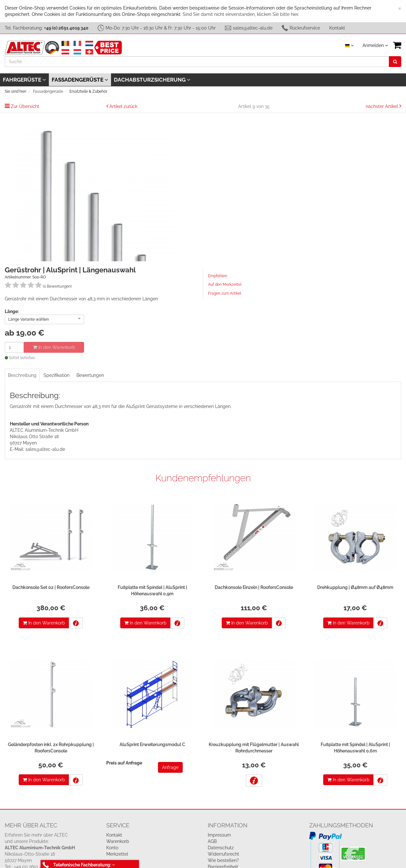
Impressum (219, 835)
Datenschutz (221, 848)
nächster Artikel (383, 106)
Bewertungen (90, 375)
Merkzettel (117, 854)
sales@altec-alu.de (253, 28)
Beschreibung (22, 375)
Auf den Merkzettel (225, 284)
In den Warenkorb (54, 347)
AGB (212, 841)
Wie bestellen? (223, 860)
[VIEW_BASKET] (397, 45)
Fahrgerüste (24, 80)
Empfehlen (218, 276)
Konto (112, 848)
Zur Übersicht (25, 106)
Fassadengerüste (80, 80)
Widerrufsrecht (223, 854)
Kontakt (337, 28)
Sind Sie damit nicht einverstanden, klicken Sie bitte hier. (241, 14)
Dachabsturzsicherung (152, 80)
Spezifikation (56, 375)
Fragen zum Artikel (225, 293)
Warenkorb (118, 841)
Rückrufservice (305, 28)
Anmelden (375, 45)
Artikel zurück (123, 106)
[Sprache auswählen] (349, 45)
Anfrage (170, 767)
